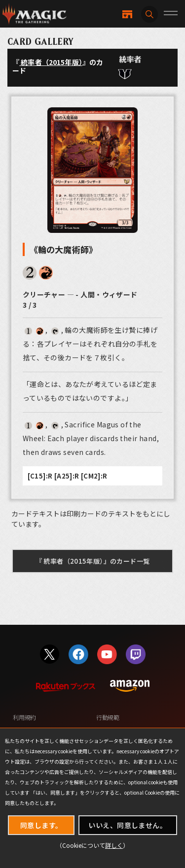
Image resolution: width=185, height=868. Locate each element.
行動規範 (108, 717)
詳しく (114, 845)
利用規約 (24, 717)
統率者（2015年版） (51, 62)
